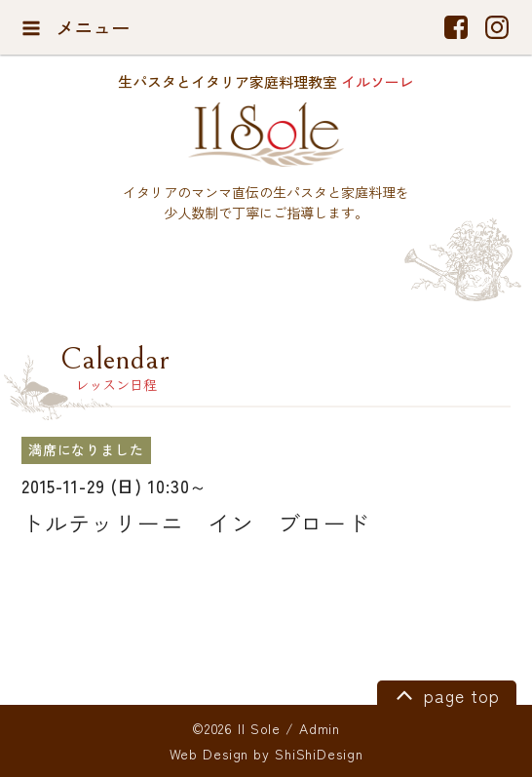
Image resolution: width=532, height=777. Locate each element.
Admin (320, 728)
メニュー (76, 27)
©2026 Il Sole (236, 728)
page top (445, 694)
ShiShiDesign (319, 754)
